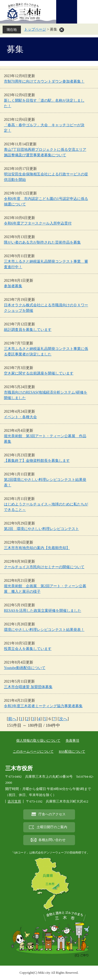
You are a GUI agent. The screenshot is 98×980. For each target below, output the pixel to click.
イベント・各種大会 (20, 417)
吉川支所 (14, 801)
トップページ (35, 29)
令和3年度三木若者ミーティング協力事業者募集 (43, 706)
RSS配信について (72, 751)
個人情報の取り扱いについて (38, 740)
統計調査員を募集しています (28, 330)
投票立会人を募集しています (28, 649)
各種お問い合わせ (52, 840)
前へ (12, 719)
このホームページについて (33, 751)
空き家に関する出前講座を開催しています (39, 373)
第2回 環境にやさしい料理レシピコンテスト (41, 529)
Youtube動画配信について (25, 668)
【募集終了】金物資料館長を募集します (37, 461)
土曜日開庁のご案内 (52, 827)
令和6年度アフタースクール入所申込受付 (38, 223)
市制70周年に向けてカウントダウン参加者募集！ (44, 81)
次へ (63, 719)
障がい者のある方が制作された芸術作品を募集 (42, 242)
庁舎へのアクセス (52, 814)
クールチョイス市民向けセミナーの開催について (44, 567)
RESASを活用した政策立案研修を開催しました (43, 611)
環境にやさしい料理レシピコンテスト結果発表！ (44, 630)
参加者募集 (13, 286)
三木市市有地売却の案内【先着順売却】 (37, 548)
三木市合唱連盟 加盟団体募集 (28, 687)
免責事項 (72, 740)
